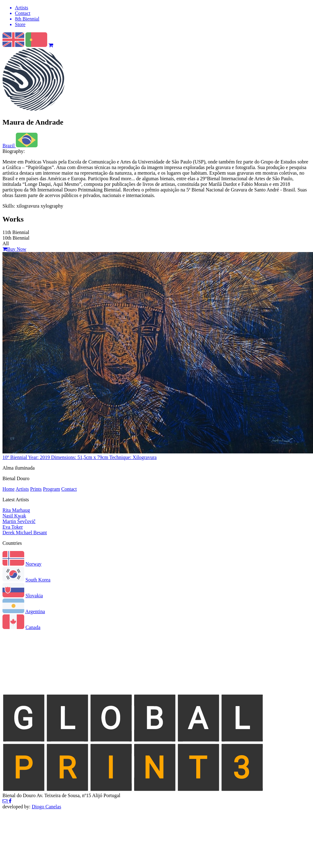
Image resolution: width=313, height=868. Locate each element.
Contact (69, 489)
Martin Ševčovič (19, 521)
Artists (22, 489)
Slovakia (34, 596)
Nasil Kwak (14, 516)
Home (9, 489)
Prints (36, 489)
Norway (34, 564)
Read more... (122, 179)
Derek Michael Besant (25, 533)
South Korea (38, 580)
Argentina (35, 611)
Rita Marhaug (16, 510)
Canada (33, 627)
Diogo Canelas (46, 807)
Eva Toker (13, 527)
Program (51, 489)
